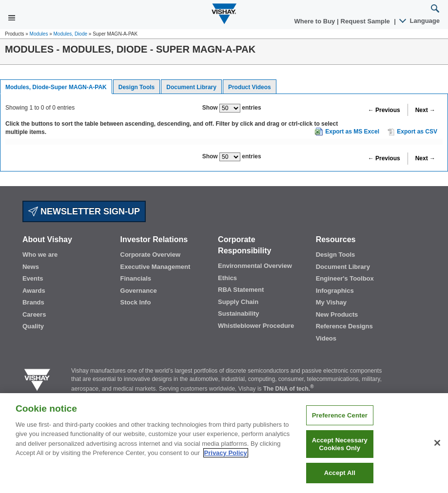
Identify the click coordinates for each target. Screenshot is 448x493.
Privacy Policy (226, 453)
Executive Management (156, 267)
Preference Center (340, 415)
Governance (139, 291)
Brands (33, 302)
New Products (337, 314)
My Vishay (331, 302)
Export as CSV (412, 132)
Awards (34, 291)
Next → (425, 110)
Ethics (227, 278)
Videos (326, 338)
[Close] (437, 443)
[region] (224, 443)
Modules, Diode (70, 34)
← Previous (384, 110)
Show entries (232, 108)
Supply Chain (238, 302)
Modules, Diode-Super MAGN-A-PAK (56, 87)
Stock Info (136, 302)
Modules (39, 34)
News (31, 267)
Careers (34, 314)
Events (33, 278)
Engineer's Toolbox (345, 278)
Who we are (40, 255)
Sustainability (239, 313)
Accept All (340, 473)
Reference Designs (344, 326)
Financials (136, 278)
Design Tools (136, 87)
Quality (33, 326)
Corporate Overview (151, 255)
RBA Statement (241, 290)
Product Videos (250, 87)
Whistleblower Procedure (256, 326)
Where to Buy (316, 21)
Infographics (335, 291)
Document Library (191, 87)
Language (420, 21)
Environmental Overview (255, 266)
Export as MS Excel (352, 132)
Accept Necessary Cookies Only (340, 444)
